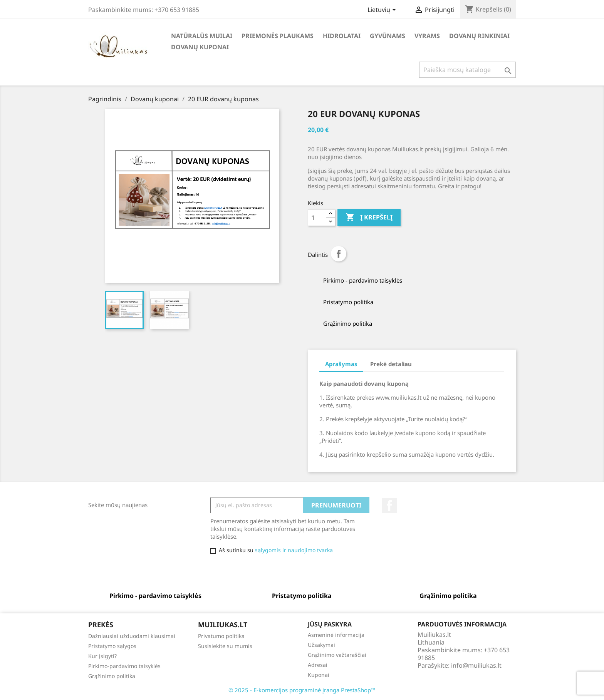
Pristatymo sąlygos (112, 646)
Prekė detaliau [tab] (391, 364)
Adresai (318, 665)
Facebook (389, 506)
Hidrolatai (342, 36)
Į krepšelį (369, 218)
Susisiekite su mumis (225, 646)
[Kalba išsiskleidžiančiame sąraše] (383, 10)
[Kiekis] (317, 218)
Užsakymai (321, 645)
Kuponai (319, 675)
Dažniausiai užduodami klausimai (132, 636)
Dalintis (339, 254)
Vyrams (427, 36)
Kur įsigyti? (102, 656)
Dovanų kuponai (200, 47)
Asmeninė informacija (336, 635)
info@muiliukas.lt (476, 665)
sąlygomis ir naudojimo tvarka (294, 550)
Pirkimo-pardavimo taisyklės (124, 666)
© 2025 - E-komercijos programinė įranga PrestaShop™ (302, 690)
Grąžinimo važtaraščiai (337, 655)
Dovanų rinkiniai (479, 36)
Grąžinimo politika (112, 676)
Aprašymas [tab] (341, 364)
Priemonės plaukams (278, 36)
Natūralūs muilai (202, 36)
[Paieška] (467, 70)
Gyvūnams (388, 36)
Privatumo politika (221, 636)
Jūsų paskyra (330, 624)
